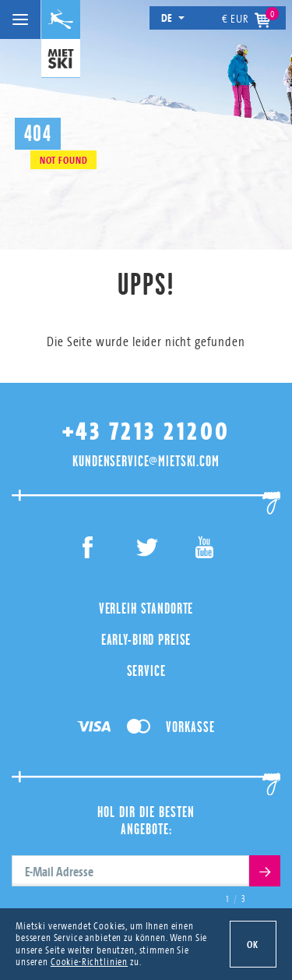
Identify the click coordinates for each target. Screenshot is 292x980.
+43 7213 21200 (146, 432)
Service (146, 670)
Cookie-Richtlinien (89, 961)
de (173, 18)
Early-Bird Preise (146, 639)
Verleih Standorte (146, 608)
